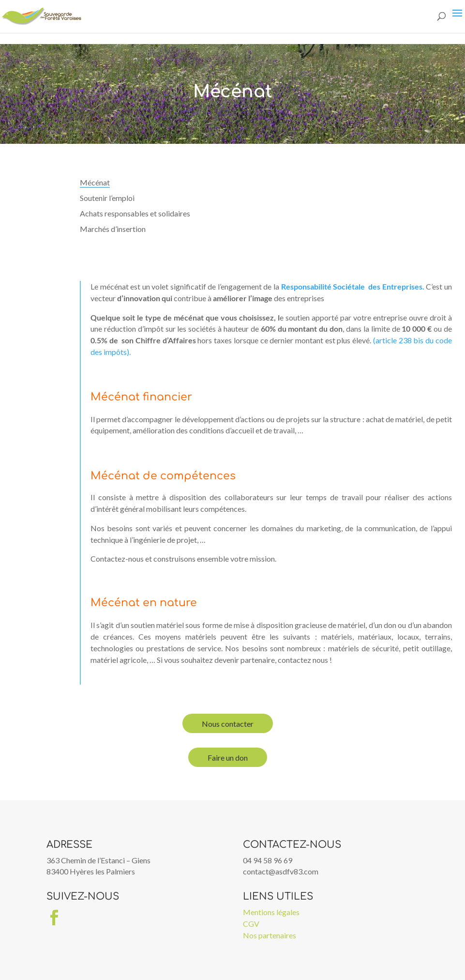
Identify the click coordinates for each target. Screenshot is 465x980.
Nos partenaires (270, 935)
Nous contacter (228, 724)
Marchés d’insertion (113, 229)
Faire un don (228, 758)
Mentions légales (271, 912)
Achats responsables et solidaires (135, 213)
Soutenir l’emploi (107, 198)
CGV (251, 924)
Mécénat (95, 182)
